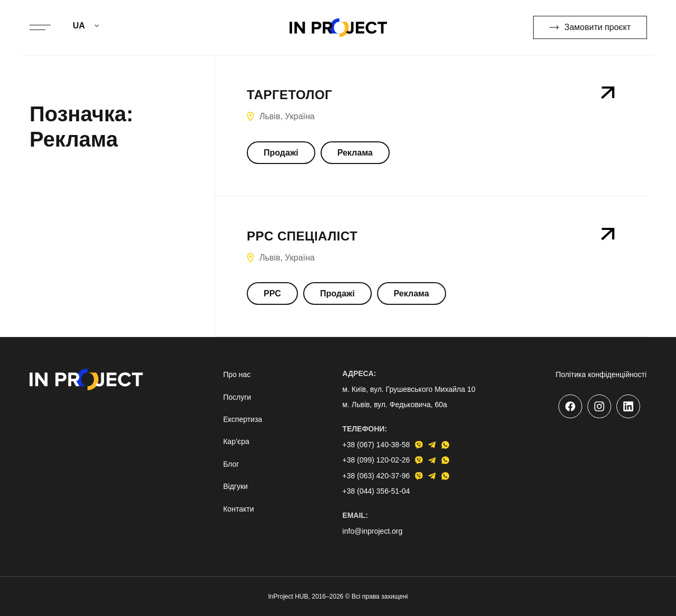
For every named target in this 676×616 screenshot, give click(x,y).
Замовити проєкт (590, 27)
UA (79, 26)
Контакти (238, 509)
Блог (231, 464)
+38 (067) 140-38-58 (376, 445)
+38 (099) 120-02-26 (376, 460)
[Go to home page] (338, 28)
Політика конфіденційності (601, 374)
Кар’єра (236, 441)
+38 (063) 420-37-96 (376, 476)
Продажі (281, 153)
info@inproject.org (372, 531)
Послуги (237, 397)
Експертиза (243, 419)
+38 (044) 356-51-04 (376, 491)
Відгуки (235, 486)
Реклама (355, 153)
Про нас (237, 374)
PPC (272, 293)
